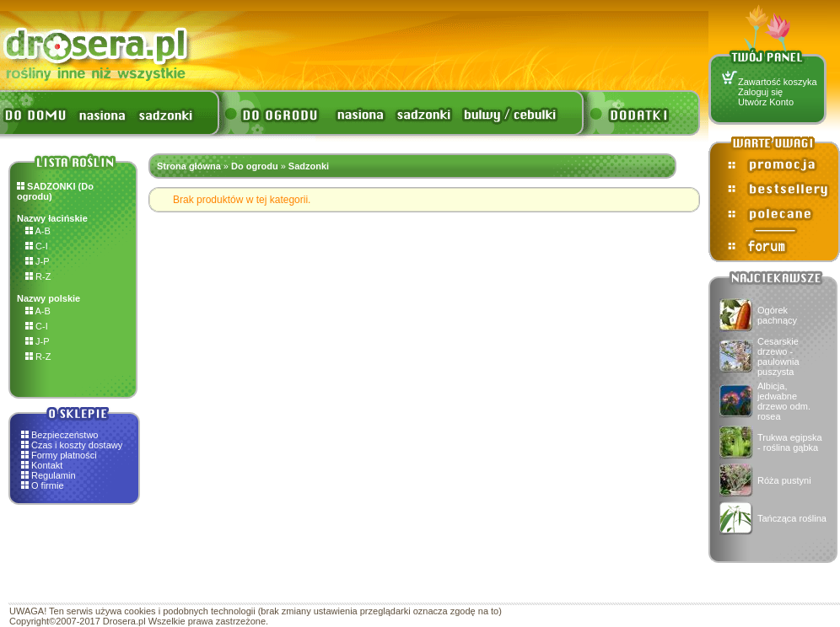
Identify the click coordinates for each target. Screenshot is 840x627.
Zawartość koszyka (778, 82)
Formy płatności (64, 455)
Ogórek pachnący (777, 315)
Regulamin (54, 475)
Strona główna (189, 166)
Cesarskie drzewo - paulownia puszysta (778, 356)
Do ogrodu (255, 166)
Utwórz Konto (766, 102)
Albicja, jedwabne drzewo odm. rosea (784, 401)
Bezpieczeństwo (65, 435)
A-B (38, 231)
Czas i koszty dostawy (77, 445)
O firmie (48, 485)
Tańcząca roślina (792, 518)
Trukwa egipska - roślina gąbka (790, 442)
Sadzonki (309, 166)
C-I (37, 246)
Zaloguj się (760, 92)
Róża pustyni (784, 480)
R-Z (38, 276)
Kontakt (47, 465)
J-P (38, 261)
